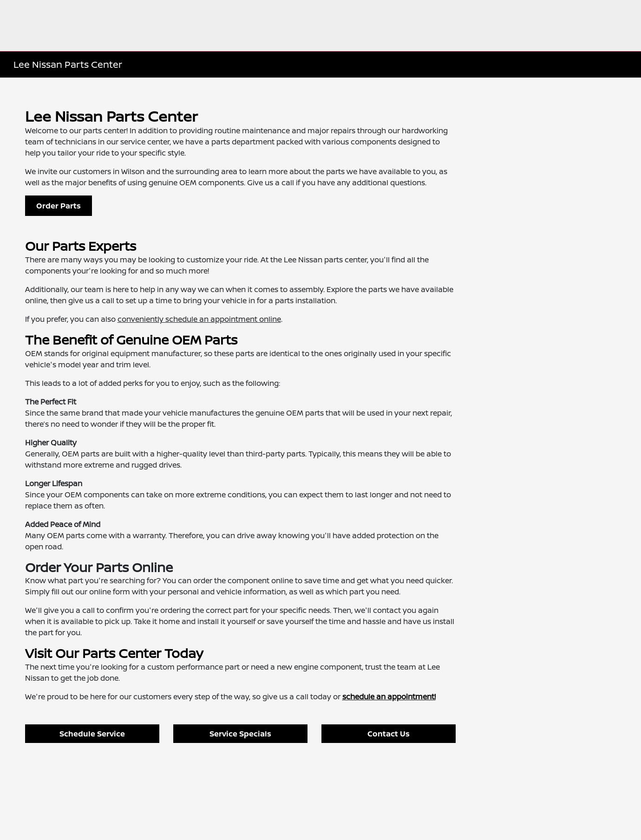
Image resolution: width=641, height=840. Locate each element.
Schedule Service (92, 734)
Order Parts (59, 206)
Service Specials (240, 734)
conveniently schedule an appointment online (199, 319)
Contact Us (389, 734)
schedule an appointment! (389, 697)
